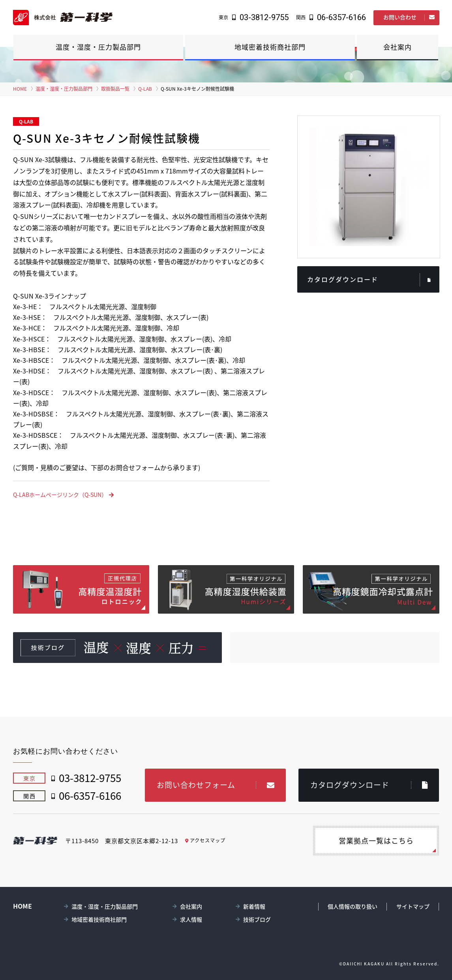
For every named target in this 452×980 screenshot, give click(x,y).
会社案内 (398, 47)
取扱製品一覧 (115, 88)
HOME (20, 88)
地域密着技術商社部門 (270, 47)
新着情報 (254, 906)
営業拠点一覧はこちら (374, 840)
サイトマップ (413, 906)
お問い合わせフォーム (216, 785)
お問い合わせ (409, 17)
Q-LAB (145, 88)
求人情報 (191, 919)
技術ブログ (257, 919)
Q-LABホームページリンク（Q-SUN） (63, 495)
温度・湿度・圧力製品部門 (98, 47)
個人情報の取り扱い (353, 906)
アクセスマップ (206, 840)
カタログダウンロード (369, 280)
